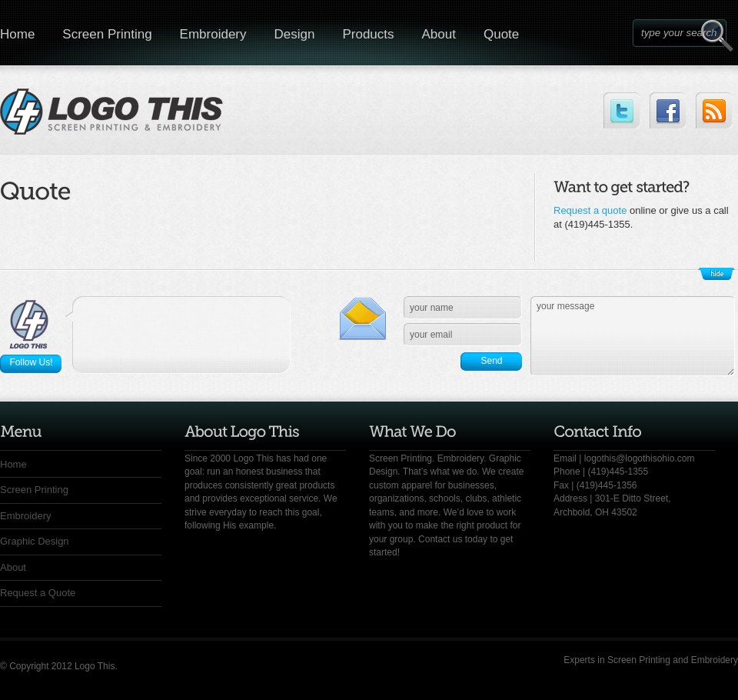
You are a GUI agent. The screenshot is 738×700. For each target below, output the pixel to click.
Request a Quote (38, 593)
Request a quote (590, 210)
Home (13, 464)
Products (368, 34)
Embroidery (213, 34)
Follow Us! (31, 362)
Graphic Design (35, 541)
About (439, 34)
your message (633, 336)
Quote (501, 34)
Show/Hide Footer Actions (716, 274)
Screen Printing (107, 34)
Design (295, 34)
